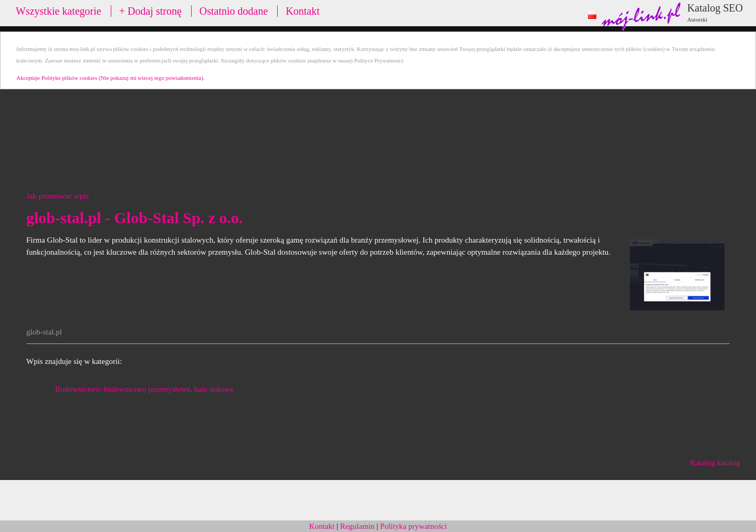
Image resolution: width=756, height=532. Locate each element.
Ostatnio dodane (234, 11)
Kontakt (302, 11)
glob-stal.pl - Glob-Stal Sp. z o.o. (135, 218)
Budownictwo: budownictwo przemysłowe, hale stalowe (144, 389)
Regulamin (358, 526)
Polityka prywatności (413, 526)
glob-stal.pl (44, 332)
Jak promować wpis (57, 196)
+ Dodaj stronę (150, 11)
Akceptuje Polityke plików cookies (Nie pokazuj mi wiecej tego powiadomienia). (111, 78)
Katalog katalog (715, 463)
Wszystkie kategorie (59, 11)
